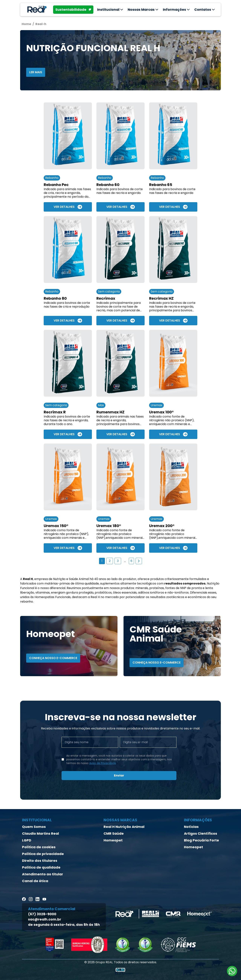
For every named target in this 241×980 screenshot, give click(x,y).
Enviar (119, 775)
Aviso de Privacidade (103, 763)
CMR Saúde (114, 833)
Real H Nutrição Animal (124, 827)
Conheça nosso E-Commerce (53, 658)
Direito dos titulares (40, 861)
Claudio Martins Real (40, 833)
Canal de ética (35, 881)
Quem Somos (34, 827)
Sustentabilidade (73, 10)
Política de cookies (39, 847)
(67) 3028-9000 (42, 914)
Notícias (191, 827)
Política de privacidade (43, 854)
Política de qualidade (41, 867)
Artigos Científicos (201, 833)
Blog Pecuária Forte (201, 840)
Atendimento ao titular (43, 874)
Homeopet (113, 840)
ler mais (36, 72)
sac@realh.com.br (45, 919)
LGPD (27, 840)
